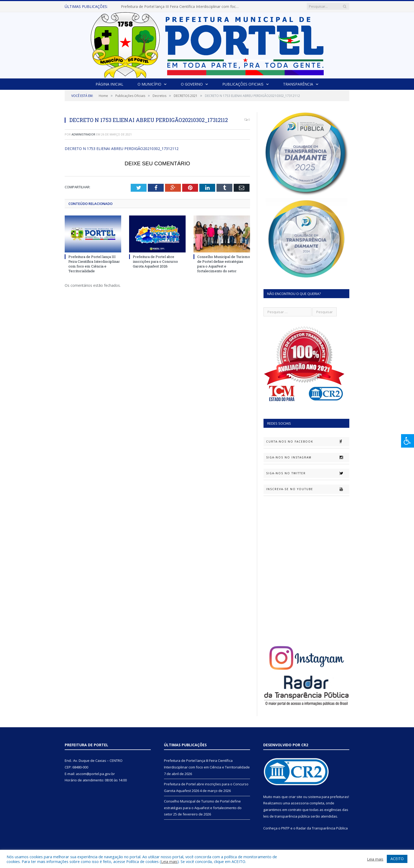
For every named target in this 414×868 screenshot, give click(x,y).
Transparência (298, 84)
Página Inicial (109, 84)
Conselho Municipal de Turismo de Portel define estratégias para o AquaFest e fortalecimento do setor (224, 264)
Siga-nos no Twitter (308, 473)
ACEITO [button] (397, 859)
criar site (295, 797)
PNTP (285, 828)
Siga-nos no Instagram (308, 457)
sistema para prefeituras (328, 797)
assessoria (300, 803)
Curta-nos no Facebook (308, 442)
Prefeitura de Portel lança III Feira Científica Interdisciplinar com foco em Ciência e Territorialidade (182, 7)
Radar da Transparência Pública (322, 828)
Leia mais (169, 861)
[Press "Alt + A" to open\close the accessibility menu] (408, 441)
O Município (149, 84)
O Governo (192, 84)
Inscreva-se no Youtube (308, 489)
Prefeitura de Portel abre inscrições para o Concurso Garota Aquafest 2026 (155, 261)
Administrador (83, 134)
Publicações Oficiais (243, 84)
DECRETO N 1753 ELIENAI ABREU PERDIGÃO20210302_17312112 (122, 149)
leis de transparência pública (286, 816)
